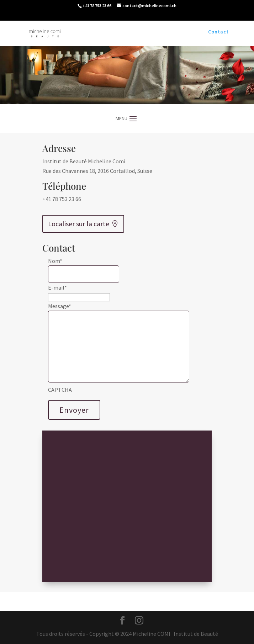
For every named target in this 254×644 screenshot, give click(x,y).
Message (60, 306)
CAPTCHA (60, 390)
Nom (55, 261)
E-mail (57, 287)
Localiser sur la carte (79, 224)
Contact (218, 32)
